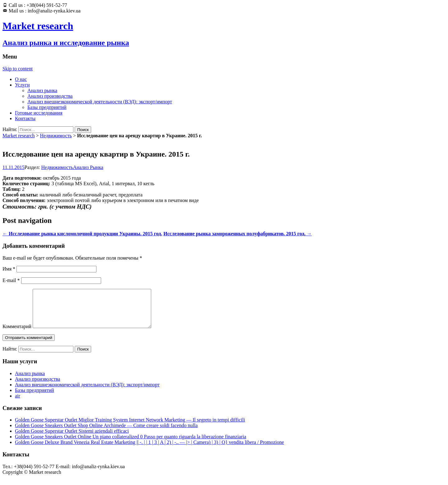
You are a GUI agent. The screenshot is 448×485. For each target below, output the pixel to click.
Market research (19, 136)
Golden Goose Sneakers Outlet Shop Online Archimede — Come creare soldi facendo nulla (106, 433)
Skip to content (18, 69)
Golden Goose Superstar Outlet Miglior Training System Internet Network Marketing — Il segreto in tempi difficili (130, 427)
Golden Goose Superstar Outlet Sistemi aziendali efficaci (72, 438)
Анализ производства (50, 96)
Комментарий (17, 334)
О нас (21, 79)
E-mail (11, 280)
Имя (9, 269)
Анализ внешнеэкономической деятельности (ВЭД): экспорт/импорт (100, 102)
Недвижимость (56, 136)
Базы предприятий (47, 107)
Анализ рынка (42, 90)
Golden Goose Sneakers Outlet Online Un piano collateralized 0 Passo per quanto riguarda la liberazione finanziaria (131, 444)
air (18, 403)
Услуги (22, 85)
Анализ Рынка (88, 167)
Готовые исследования (39, 113)
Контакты (25, 118)
